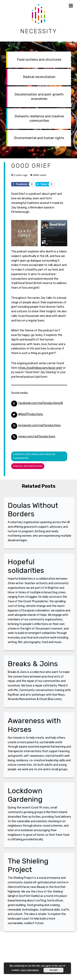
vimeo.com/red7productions (37, 436)
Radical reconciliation (39, 77)
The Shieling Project (28, 865)
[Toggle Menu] (71, 6)
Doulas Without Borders (33, 510)
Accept (53, 970)
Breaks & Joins (33, 665)
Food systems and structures (39, 60)
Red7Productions (32, 414)
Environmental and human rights (39, 138)
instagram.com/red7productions (39, 425)
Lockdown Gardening (25, 799)
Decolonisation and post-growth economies (39, 97)
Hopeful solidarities (26, 566)
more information (30, 970)
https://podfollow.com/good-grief (40, 368)
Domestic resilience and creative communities (39, 118)
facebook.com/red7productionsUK (41, 403)
